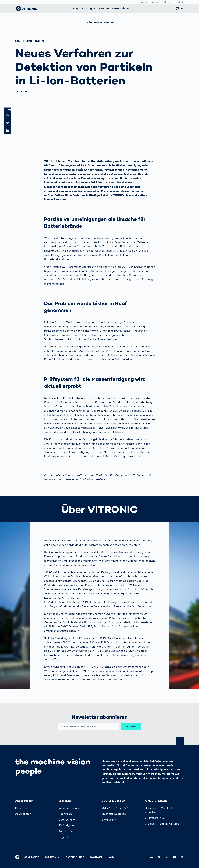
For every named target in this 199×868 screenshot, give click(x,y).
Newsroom (155, 2)
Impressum (52, 857)
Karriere (143, 2)
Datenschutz (75, 857)
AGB (111, 857)
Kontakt (179, 2)
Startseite (32, 857)
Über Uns (168, 2)
